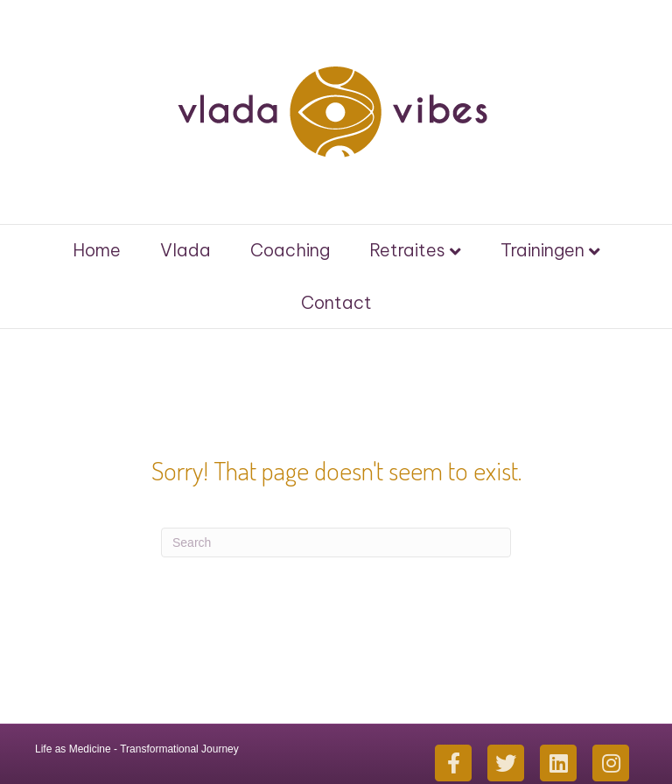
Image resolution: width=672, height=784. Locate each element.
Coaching (290, 250)
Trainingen (542, 250)
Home (97, 250)
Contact (336, 302)
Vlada (185, 250)
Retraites (407, 250)
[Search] (336, 542)
